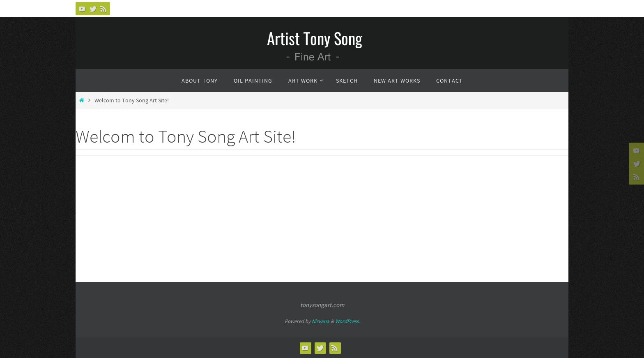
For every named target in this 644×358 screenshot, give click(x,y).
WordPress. (347, 321)
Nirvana (321, 321)
